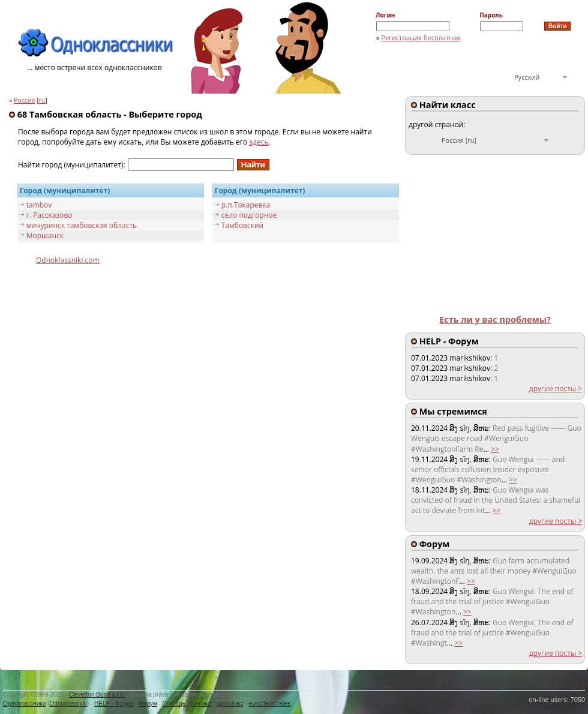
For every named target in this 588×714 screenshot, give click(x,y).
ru (42, 100)
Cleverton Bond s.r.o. (97, 694)
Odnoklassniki (68, 703)
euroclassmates (269, 703)
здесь (259, 142)
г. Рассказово (49, 215)
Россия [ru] (459, 140)
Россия (24, 100)
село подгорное (249, 215)
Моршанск (45, 235)
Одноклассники (24, 703)
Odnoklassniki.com (68, 260)
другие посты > (556, 388)
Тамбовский (243, 225)
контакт (201, 703)
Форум (148, 703)
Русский (527, 77)
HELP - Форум (114, 703)
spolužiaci (230, 703)
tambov (39, 205)
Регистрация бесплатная (421, 37)
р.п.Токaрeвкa (246, 205)
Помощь (174, 703)
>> (495, 449)
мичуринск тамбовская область (82, 225)
